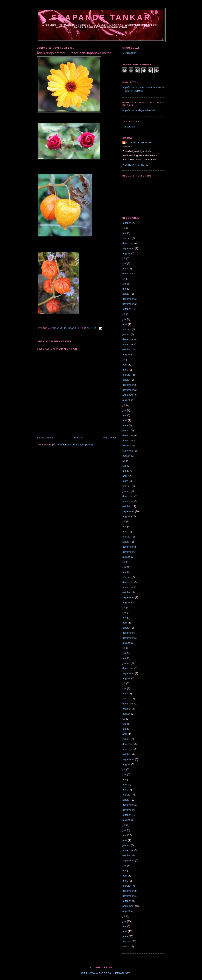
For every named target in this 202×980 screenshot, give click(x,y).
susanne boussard (139, 143)
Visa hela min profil (135, 165)
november (128, 304)
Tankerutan (129, 127)
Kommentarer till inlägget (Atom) (75, 445)
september (128, 248)
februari (127, 238)
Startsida (78, 438)
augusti (126, 253)
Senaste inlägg (45, 438)
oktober (127, 223)
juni (124, 263)
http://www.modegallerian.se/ (139, 110)
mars (125, 268)
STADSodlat (129, 53)
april (125, 324)
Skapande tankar (101, 17)
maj (124, 233)
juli (124, 228)
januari (126, 294)
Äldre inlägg (110, 438)
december (128, 243)
